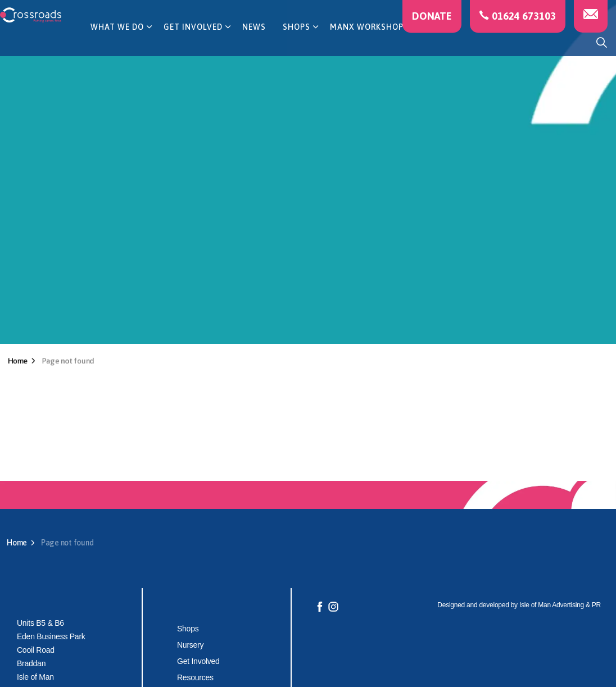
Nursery (190, 645)
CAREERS (438, 42)
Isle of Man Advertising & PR (560, 605)
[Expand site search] (601, 42)
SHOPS (296, 42)
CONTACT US (499, 42)
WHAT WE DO (117, 42)
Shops (188, 629)
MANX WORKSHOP (367, 42)
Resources (195, 677)
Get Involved (198, 661)
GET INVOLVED (193, 42)
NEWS (254, 42)
